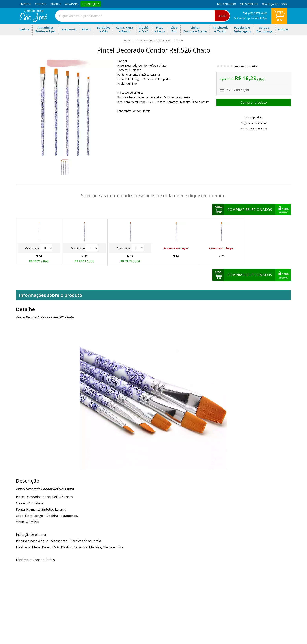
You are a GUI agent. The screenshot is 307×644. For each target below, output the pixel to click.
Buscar (222, 16)
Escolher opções (254, 103)
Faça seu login (278, 4)
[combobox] (143, 16)
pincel (179, 40)
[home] (34, 21)
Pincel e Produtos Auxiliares (153, 40)
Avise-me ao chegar (176, 248)
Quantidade (39, 248)
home (127, 40)
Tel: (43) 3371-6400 (255, 13)
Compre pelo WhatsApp (251, 18)
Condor (122, 61)
